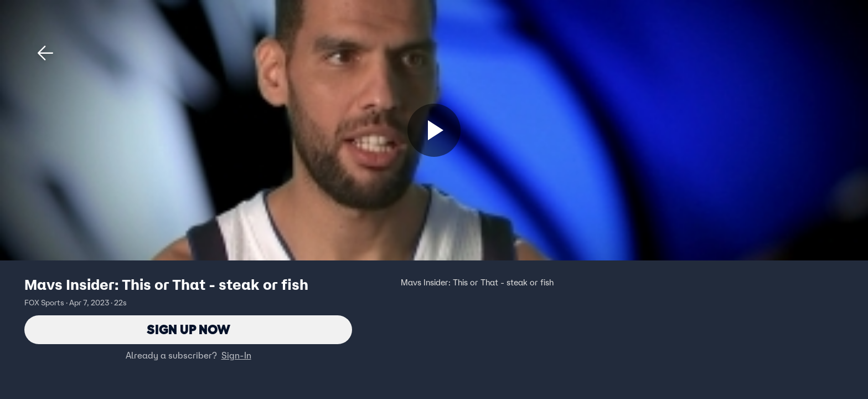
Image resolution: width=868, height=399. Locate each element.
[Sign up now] (434, 130)
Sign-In (236, 355)
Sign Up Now (188, 329)
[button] (45, 53)
